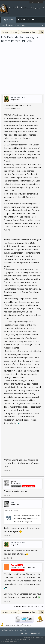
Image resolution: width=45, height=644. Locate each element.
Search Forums (8, 25)
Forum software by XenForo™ (10, 641)
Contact (25, 634)
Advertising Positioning (14, 639)
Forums (10, 20)
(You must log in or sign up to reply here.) (29, 606)
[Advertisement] (22, 67)
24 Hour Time (21, 630)
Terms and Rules (29, 637)
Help (34, 634)
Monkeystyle (7, 630)
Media (24, 20)
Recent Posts (20, 25)
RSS (41, 634)
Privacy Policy (40, 637)
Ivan (13, 502)
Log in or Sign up (36, 2)
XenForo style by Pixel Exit (28, 641)
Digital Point (27, 639)
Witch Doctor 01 (19, 97)
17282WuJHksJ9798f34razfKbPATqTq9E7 (18, 625)
